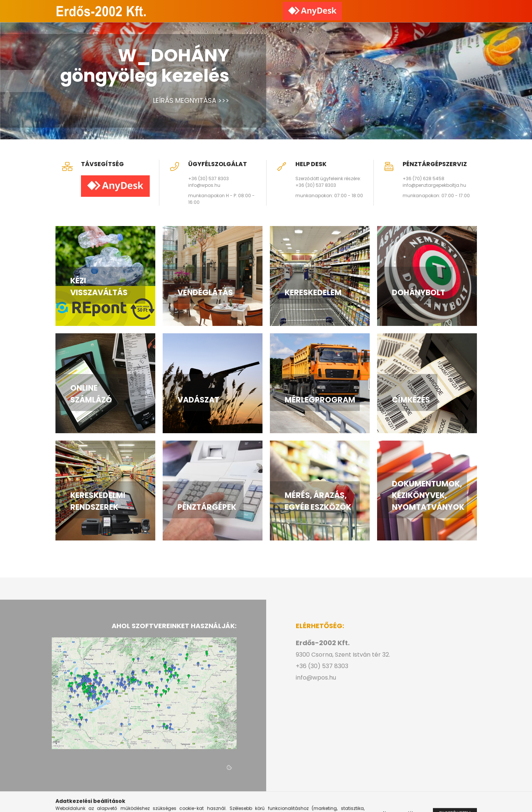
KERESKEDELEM (313, 292)
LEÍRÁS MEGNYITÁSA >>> (191, 100)
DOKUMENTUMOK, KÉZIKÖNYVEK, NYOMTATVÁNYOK (428, 495)
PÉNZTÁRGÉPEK (207, 507)
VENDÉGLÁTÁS (205, 292)
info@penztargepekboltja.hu (434, 185)
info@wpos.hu (204, 185)
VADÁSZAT (198, 400)
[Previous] (22, 81)
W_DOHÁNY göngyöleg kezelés (145, 65)
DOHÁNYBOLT (419, 292)
